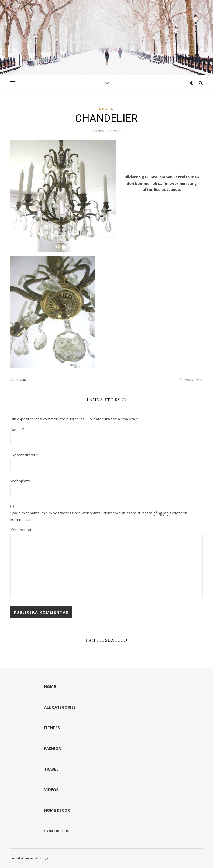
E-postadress (24, 455)
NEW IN (107, 109)
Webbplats (20, 481)
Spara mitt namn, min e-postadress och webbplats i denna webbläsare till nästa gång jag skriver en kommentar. (99, 516)
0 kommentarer (190, 380)
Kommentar (21, 530)
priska (21, 380)
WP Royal (42, 858)
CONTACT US (57, 831)
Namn (17, 429)
